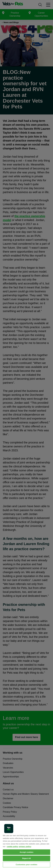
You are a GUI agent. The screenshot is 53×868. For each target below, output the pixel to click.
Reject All (26, 858)
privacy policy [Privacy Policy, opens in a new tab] (25, 847)
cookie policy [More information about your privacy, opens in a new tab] (12, 847)
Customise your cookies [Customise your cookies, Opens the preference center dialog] (26, 865)
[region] (26, 844)
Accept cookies (26, 852)
